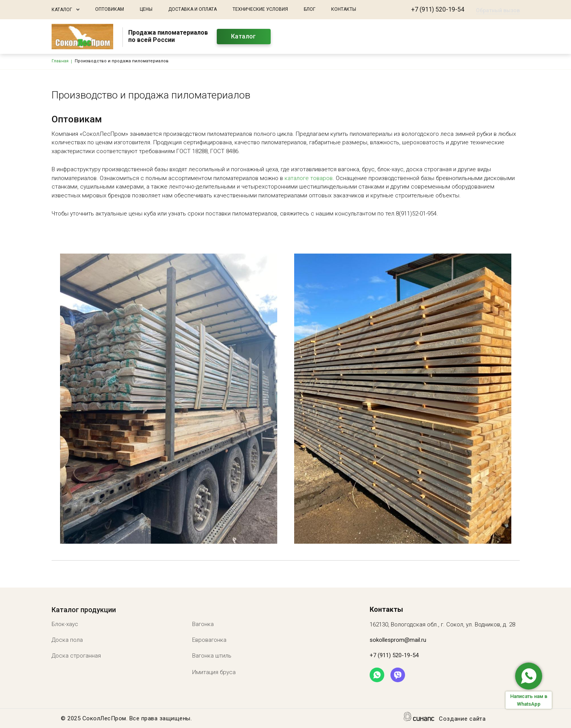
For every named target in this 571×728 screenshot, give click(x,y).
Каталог (62, 10)
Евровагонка (209, 640)
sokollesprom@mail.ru (398, 640)
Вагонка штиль (212, 656)
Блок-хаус (65, 624)
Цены (146, 9)
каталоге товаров (309, 178)
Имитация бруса (214, 672)
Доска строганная (76, 656)
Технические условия (260, 9)
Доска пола (67, 640)
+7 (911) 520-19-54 (438, 9)
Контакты (344, 9)
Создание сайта (462, 719)
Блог (310, 9)
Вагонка (203, 624)
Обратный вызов (498, 10)
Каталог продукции (84, 610)
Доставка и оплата (193, 9)
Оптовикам (110, 9)
